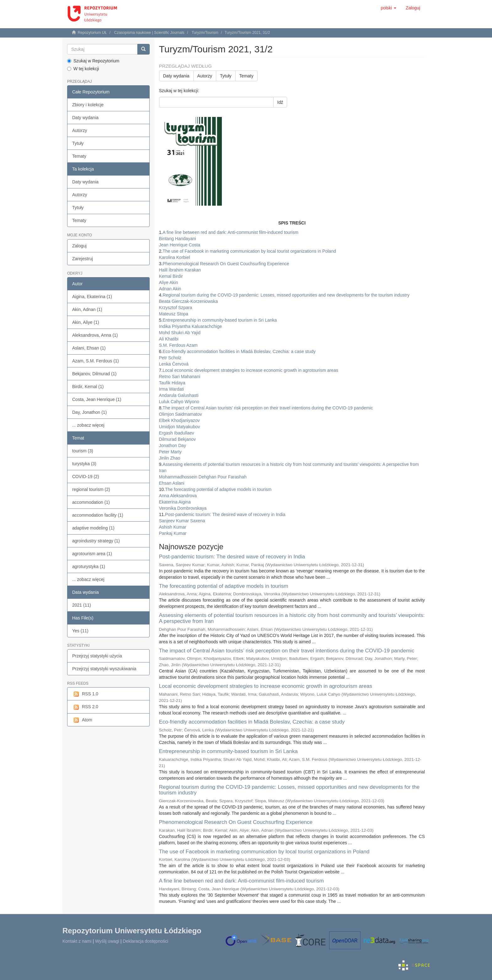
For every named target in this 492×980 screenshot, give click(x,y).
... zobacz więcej (88, 425)
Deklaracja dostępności (145, 941)
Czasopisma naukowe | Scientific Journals (149, 33)
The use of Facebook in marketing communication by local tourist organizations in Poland (264, 852)
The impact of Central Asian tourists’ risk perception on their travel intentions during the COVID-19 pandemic (287, 651)
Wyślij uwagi (107, 941)
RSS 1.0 (85, 694)
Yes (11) (80, 631)
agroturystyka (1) (89, 566)
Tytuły (78, 143)
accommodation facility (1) (98, 515)
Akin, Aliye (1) (86, 322)
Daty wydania (85, 118)
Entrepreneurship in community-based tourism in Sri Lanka (228, 751)
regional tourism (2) (91, 489)
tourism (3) (83, 451)
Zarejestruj (83, 259)
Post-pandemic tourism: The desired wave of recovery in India (232, 557)
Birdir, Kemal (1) (88, 387)
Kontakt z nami (77, 941)
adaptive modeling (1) (93, 528)
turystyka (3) (84, 464)
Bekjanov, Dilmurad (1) (94, 374)
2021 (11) (82, 605)
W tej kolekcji (83, 69)
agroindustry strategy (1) (96, 541)
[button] (388, 8)
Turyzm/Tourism (205, 33)
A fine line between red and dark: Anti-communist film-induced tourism (241, 881)
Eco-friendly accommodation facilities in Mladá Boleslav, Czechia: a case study (252, 722)
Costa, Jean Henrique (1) (97, 399)
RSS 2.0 (85, 707)
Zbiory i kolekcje (88, 105)
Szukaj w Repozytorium (93, 61)
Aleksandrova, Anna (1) (95, 335)
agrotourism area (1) (92, 554)
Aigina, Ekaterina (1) (92, 297)
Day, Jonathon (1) (89, 412)
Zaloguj (79, 246)
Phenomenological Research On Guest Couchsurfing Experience (236, 822)
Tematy (79, 156)
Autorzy (80, 130)
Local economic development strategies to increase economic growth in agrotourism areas (266, 686)
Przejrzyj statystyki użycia (97, 656)
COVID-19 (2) (86, 477)
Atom (82, 720)
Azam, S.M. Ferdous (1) (96, 361)
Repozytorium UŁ (92, 33)
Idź (280, 102)
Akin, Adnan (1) (87, 309)
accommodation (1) (91, 502)
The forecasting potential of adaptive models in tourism (224, 586)
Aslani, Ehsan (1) (89, 348)
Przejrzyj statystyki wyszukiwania (104, 669)
